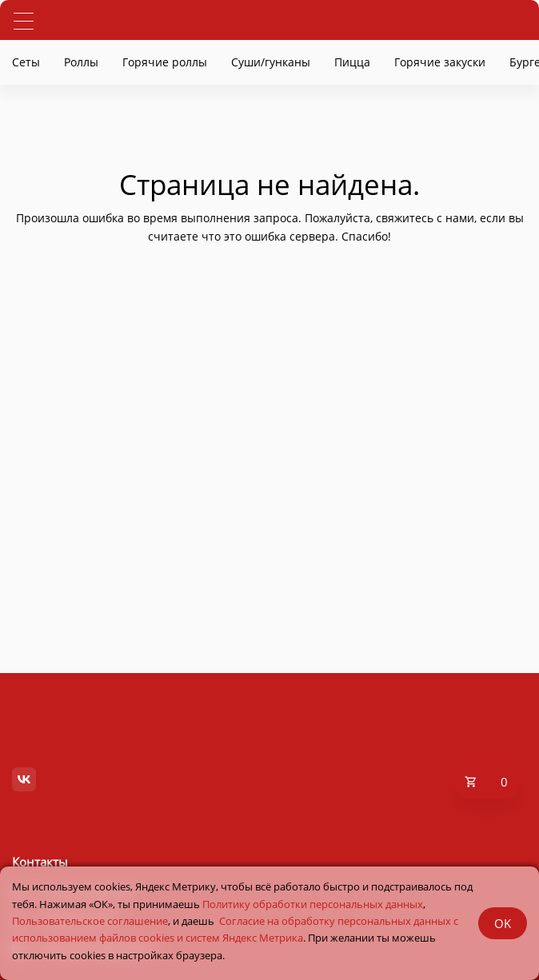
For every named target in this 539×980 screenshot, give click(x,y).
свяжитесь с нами (425, 218)
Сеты (26, 62)
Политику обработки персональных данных (313, 904)
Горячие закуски (440, 62)
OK (503, 923)
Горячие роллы (165, 62)
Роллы (81, 62)
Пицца (352, 62)
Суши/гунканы (271, 62)
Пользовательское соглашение (90, 921)
